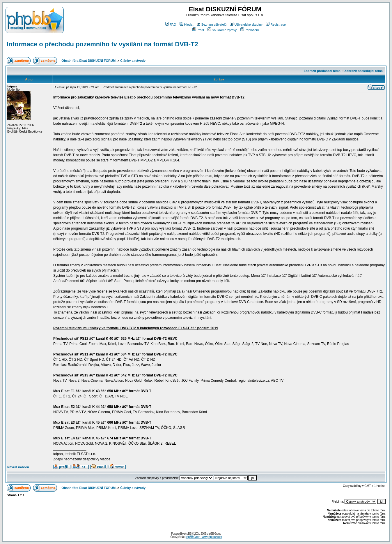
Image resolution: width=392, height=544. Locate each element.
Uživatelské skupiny (246, 24)
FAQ (171, 24)
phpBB (188, 534)
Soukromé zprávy (222, 30)
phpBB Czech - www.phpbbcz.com (203, 537)
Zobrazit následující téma (363, 71)
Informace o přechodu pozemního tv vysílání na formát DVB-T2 (102, 44)
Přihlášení (250, 30)
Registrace (276, 24)
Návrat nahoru (18, 467)
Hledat (186, 24)
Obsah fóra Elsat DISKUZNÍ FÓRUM (88, 61)
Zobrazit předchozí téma (322, 71)
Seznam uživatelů (212, 24)
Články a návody (133, 61)
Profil (198, 30)
